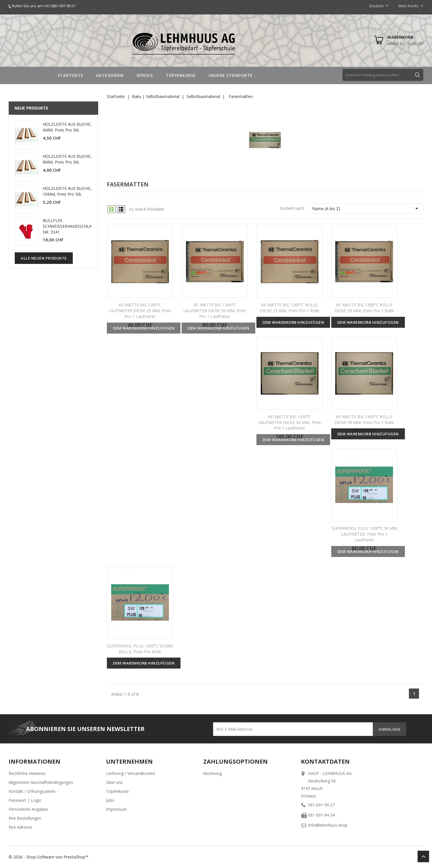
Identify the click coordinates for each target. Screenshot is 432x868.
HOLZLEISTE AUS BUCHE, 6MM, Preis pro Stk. (67, 127)
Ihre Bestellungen (25, 818)
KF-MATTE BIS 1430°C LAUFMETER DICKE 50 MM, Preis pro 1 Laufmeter (289, 422)
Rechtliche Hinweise (27, 773)
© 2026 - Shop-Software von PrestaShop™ (49, 857)
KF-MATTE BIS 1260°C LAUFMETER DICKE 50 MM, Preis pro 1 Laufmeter (215, 311)
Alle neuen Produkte (44, 258)
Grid (111, 209)
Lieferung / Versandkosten (131, 773)
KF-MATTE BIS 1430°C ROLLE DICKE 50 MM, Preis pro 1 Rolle (364, 420)
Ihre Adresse (20, 827)
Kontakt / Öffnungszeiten (32, 791)
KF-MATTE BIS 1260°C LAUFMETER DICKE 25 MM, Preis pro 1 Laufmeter (140, 311)
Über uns (114, 782)
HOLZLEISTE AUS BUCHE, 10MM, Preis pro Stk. (67, 191)
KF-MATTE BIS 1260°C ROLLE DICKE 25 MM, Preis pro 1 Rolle (290, 308)
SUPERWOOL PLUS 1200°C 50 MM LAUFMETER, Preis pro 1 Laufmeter (364, 534)
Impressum (117, 809)
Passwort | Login (25, 800)
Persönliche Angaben (28, 809)
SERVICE (145, 75)
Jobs (110, 800)
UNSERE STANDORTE (231, 75)
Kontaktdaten (325, 761)
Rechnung (213, 773)
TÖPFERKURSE (181, 75)
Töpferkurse (117, 791)
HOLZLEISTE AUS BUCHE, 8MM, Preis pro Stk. (67, 159)
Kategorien (110, 75)
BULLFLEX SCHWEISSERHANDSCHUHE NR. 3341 (69, 226)
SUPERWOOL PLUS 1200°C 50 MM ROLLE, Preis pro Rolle (140, 649)
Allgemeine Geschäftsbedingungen (41, 782)
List (121, 209)
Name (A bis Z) (366, 208)
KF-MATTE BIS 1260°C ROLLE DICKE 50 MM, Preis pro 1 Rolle (364, 308)
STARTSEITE (70, 75)
